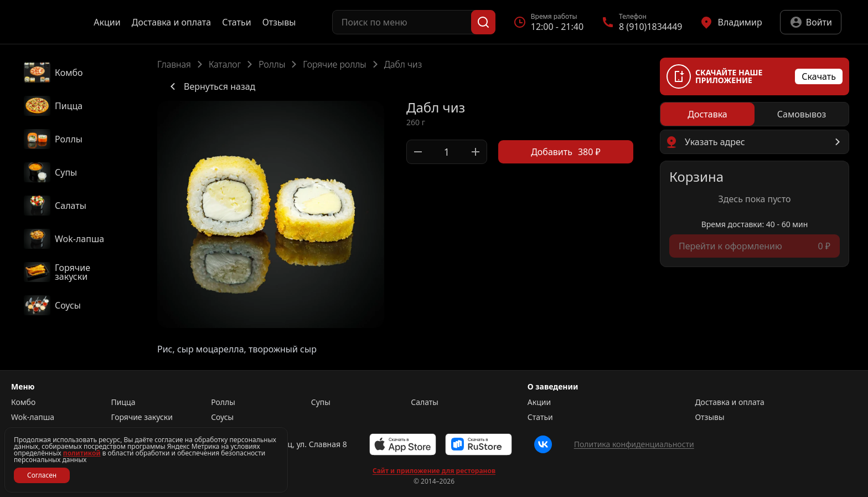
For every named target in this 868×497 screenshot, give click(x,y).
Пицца (123, 402)
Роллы (272, 64)
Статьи (237, 22)
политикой (82, 453)
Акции (107, 22)
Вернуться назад (211, 86)
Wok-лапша (33, 417)
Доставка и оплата (171, 22)
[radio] (707, 114)
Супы (321, 402)
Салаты (425, 402)
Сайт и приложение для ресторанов (434, 471)
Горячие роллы (334, 64)
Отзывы (279, 22)
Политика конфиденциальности (634, 444)
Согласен (42, 475)
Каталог (225, 64)
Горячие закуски (142, 417)
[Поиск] (483, 22)
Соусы (222, 417)
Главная (174, 64)
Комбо (23, 402)
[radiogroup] (755, 114)
